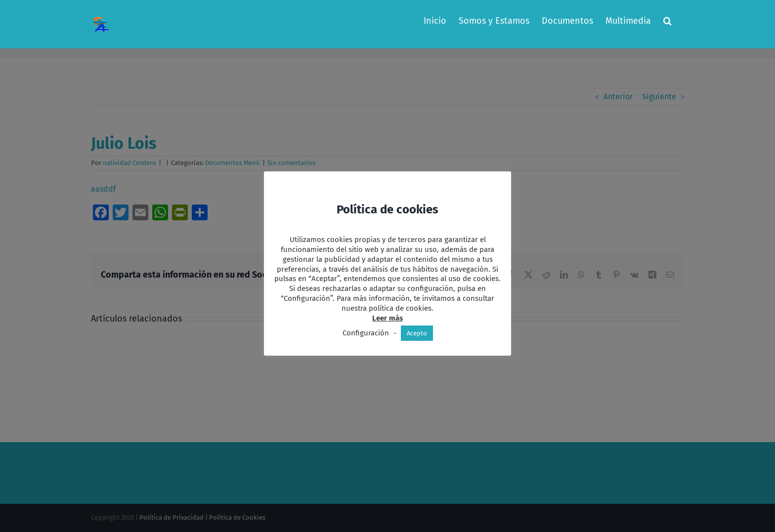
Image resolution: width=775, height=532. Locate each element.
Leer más (387, 318)
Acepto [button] (417, 333)
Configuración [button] (366, 333)
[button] (667, 21)
